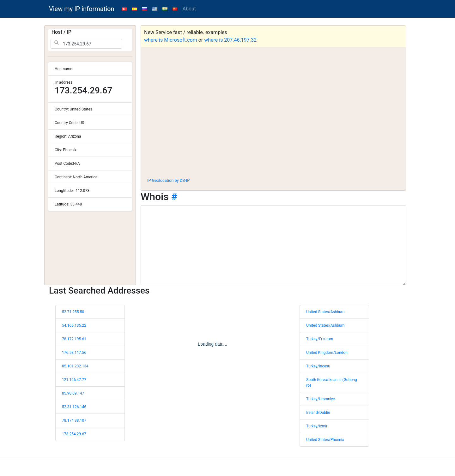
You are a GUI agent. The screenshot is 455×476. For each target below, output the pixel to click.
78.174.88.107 (74, 420)
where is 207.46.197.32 (230, 40)
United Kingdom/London (327, 353)
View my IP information (82, 9)
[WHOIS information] (273, 245)
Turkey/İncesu (318, 366)
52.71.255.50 (73, 312)
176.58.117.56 (74, 353)
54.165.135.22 (74, 325)
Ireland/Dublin (318, 413)
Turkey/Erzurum (320, 339)
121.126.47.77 (74, 380)
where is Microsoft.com (171, 40)
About (189, 9)
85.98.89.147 (73, 393)
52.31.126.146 (74, 407)
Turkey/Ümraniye (320, 399)
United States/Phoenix (325, 440)
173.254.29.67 (74, 434)
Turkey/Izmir (317, 426)
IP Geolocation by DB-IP (168, 180)
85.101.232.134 (75, 366)
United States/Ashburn (325, 312)
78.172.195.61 (74, 339)
